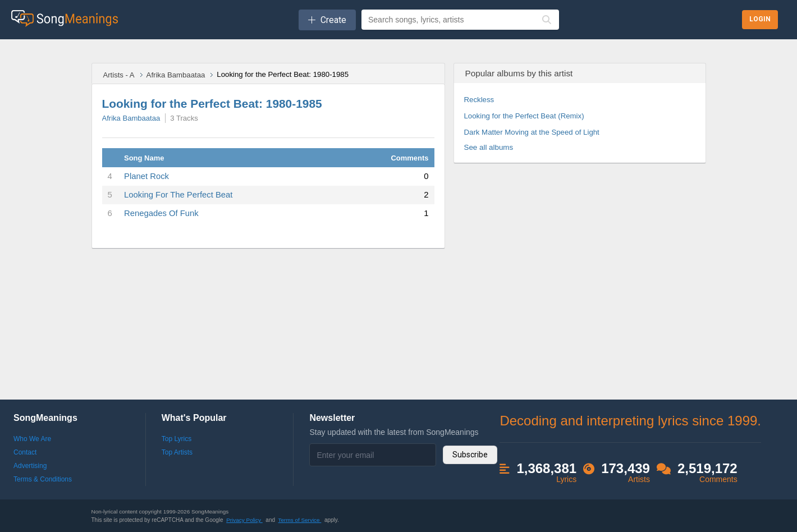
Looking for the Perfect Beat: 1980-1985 (212, 104)
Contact (25, 452)
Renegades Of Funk (161, 213)
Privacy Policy (244, 520)
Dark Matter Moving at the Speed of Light (532, 132)
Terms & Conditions (43, 479)
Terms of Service (300, 520)
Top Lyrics (177, 439)
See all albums (489, 147)
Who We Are (32, 439)
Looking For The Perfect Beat (178, 195)
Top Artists (177, 452)
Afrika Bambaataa (176, 75)
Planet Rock (146, 176)
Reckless (479, 100)
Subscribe (470, 455)
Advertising (30, 466)
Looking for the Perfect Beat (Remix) (524, 116)
